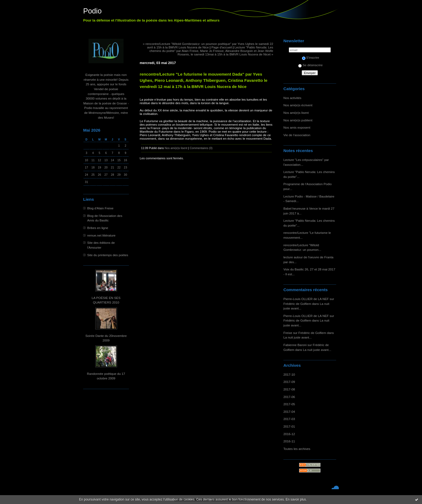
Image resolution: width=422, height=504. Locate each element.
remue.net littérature (101, 235)
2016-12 (289, 434)
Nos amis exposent (297, 127)
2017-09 (289, 382)
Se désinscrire (310, 65)
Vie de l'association (297, 135)
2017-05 (289, 404)
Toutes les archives (297, 449)
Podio (92, 11)
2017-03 (289, 419)
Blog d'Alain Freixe (100, 208)
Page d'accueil (221, 47)
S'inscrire (311, 57)
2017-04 (289, 412)
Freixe (288, 333)
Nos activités (292, 98)
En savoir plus (296, 499)
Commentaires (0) (201, 148)
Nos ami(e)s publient (298, 120)
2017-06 (289, 397)
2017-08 (289, 389)
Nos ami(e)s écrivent (298, 105)
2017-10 (289, 374)
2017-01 (289, 426)
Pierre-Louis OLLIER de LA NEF (306, 299)
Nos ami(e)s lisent (296, 113)
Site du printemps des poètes (108, 255)
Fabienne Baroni (295, 345)
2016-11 (289, 441)
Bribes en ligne (98, 228)
